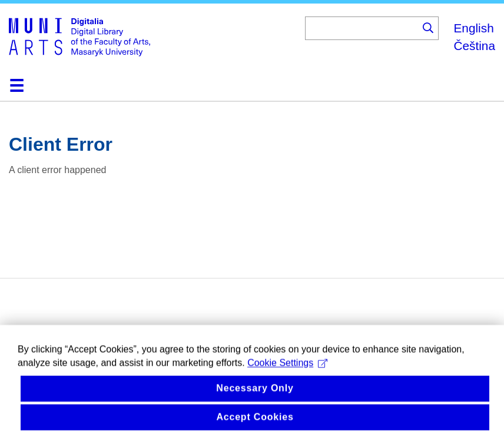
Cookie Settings (287, 375)
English (473, 28)
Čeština (474, 46)
